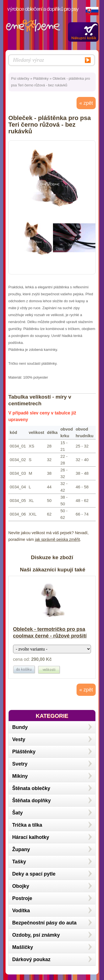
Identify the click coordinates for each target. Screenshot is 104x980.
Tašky (19, 862)
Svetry (20, 764)
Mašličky (23, 947)
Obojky (21, 886)
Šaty (17, 813)
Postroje (22, 898)
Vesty (19, 739)
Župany (21, 849)
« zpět (86, 103)
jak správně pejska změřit (57, 539)
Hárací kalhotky (31, 837)
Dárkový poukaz (31, 959)
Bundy (20, 727)
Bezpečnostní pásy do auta (44, 923)
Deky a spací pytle (34, 874)
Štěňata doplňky (31, 801)
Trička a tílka (27, 825)
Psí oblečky (20, 78)
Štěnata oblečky (31, 788)
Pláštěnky (41, 78)
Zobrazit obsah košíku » (83, 32)
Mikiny (20, 776)
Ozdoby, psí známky (36, 935)
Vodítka (21, 911)
